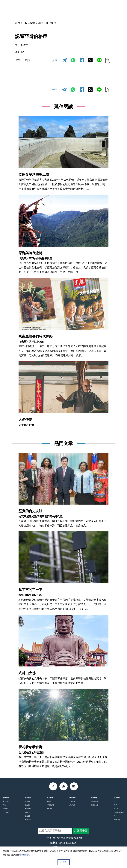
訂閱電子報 (50, 805)
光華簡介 (72, 801)
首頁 (18, 23)
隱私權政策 (95, 801)
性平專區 (6, 812)
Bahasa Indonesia (119, 812)
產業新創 (28, 809)
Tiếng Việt (117, 820)
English (116, 805)
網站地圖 (72, 805)
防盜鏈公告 (95, 805)
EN (18, 60)
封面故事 (6, 801)
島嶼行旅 (28, 812)
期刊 (4, 805)
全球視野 (28, 801)
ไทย (115, 816)
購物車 (49, 801)
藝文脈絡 (28, 805)
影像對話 (28, 820)
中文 (86, 9)
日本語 (26, 60)
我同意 (64, 862)
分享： (56, 60)
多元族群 (30, 23)
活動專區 (6, 809)
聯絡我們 (50, 809)
